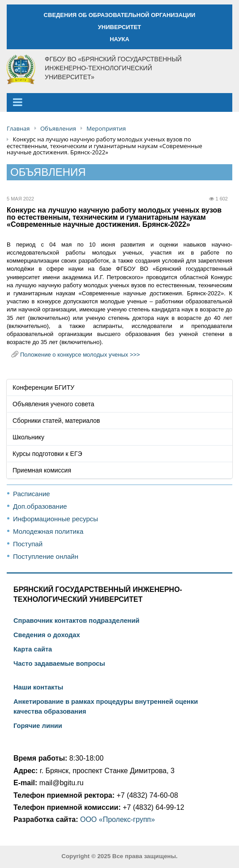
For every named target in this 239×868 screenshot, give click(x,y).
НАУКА (119, 39)
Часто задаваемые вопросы (59, 664)
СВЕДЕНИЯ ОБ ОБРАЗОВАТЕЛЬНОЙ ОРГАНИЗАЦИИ (120, 15)
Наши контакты (38, 687)
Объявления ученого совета (53, 404)
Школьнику (28, 437)
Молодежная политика (48, 531)
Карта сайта (33, 649)
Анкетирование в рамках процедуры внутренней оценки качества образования (106, 706)
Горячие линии (38, 726)
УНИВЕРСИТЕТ (120, 27)
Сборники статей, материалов (56, 421)
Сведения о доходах (47, 635)
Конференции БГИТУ (43, 387)
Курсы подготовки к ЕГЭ (47, 454)
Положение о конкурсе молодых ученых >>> (80, 355)
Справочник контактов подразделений (76, 621)
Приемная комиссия (42, 470)
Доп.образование (40, 506)
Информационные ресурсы (55, 519)
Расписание (32, 494)
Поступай (28, 544)
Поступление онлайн (46, 556)
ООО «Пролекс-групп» (117, 819)
